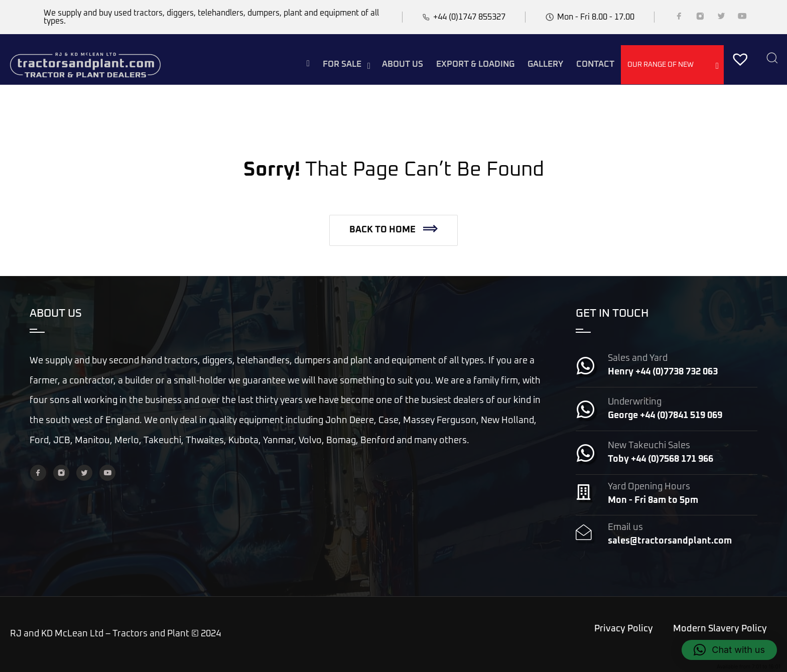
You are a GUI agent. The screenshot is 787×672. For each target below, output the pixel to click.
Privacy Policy (624, 629)
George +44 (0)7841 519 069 (665, 416)
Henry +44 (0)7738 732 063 (663, 372)
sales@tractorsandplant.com (670, 541)
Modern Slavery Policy (720, 629)
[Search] (772, 59)
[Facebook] (679, 18)
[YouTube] (742, 18)
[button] (393, 230)
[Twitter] (721, 18)
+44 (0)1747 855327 (469, 17)
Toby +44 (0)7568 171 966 (661, 459)
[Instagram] (700, 18)
